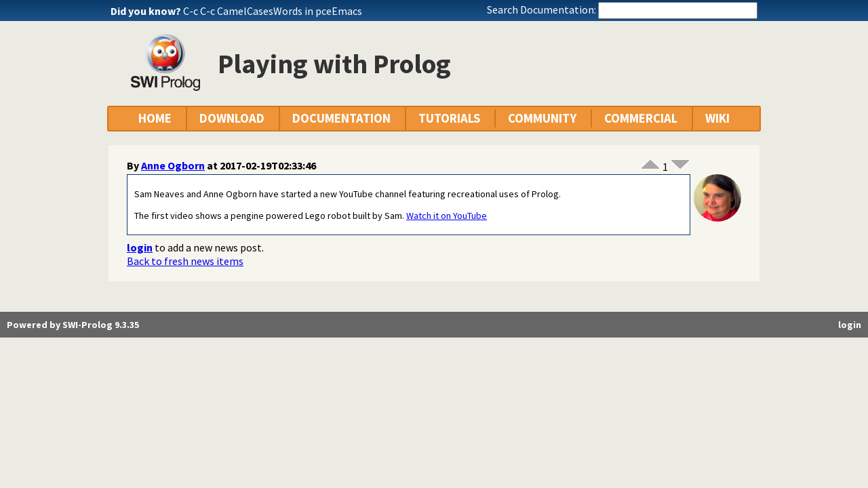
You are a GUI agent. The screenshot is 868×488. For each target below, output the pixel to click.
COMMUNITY (542, 118)
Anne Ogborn (173, 165)
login (140, 247)
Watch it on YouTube (447, 216)
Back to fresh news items (185, 261)
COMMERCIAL (641, 118)
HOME (155, 118)
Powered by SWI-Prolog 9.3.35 (73, 325)
